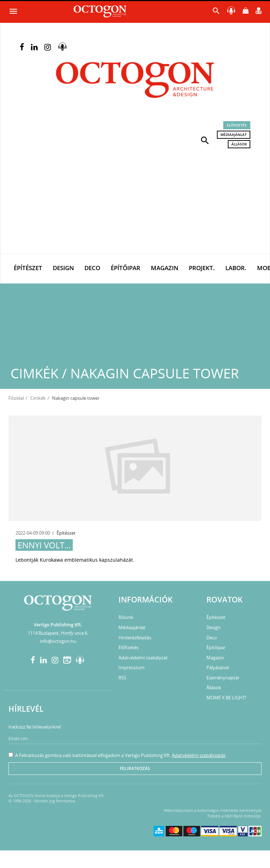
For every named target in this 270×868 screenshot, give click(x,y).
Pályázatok (218, 667)
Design (63, 268)
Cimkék (38, 398)
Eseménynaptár (223, 678)
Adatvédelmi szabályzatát (199, 755)
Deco (92, 268)
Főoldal (16, 398)
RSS (122, 678)
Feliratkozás (135, 768)
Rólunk (126, 617)
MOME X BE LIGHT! (226, 698)
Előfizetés (237, 125)
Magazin (165, 268)
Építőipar (126, 268)
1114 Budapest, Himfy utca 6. (58, 633)
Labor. (236, 268)
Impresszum (131, 667)
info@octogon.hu (58, 641)
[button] (205, 140)
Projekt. (202, 268)
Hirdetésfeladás (135, 638)
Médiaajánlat (234, 135)
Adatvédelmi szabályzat (143, 658)
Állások (239, 144)
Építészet (28, 268)
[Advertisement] (135, 201)
